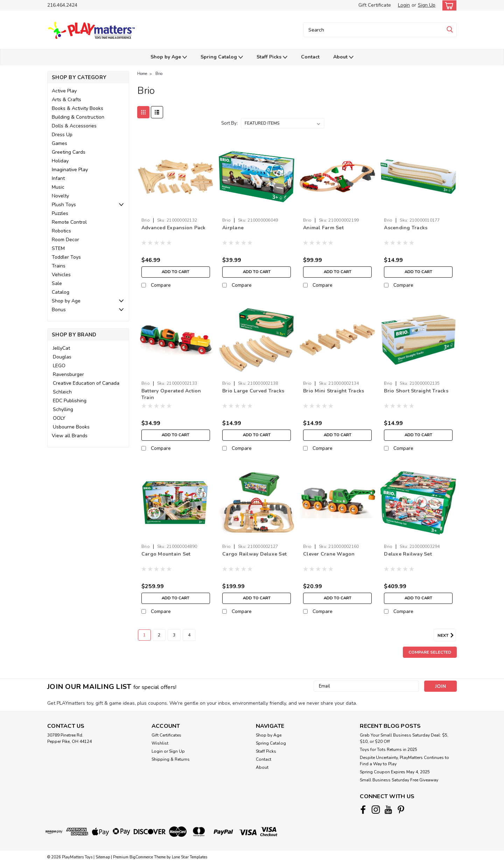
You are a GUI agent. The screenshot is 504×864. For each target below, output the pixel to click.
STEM (58, 248)
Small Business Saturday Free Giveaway (399, 780)
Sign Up (427, 5)
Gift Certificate (375, 5)
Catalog (61, 292)
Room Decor (65, 240)
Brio (159, 74)
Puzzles (60, 213)
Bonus (59, 310)
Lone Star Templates (190, 857)
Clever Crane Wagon (329, 554)
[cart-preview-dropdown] (448, 5)
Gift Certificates (166, 735)
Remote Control (69, 222)
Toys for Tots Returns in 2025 (388, 750)
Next (447, 635)
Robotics (61, 231)
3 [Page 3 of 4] (174, 635)
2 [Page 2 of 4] (159, 635)
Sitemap (103, 857)
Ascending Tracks (406, 228)
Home (142, 74)
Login (404, 5)
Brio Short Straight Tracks (416, 391)
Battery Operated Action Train (171, 394)
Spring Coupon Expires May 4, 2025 (395, 772)
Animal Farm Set (323, 228)
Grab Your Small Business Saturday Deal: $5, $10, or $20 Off (404, 738)
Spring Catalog (222, 57)
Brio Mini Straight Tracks (334, 391)
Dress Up (62, 135)
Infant (58, 178)
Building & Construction (78, 117)
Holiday (60, 161)
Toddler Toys (66, 257)
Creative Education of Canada (86, 383)
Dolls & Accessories (74, 126)
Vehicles (61, 275)
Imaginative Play (70, 170)
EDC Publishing (70, 401)
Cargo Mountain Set (166, 554)
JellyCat (61, 348)
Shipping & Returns (171, 759)
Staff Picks (272, 57)
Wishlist (160, 743)
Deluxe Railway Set (408, 554)
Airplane (233, 228)
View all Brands (70, 436)
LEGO (59, 366)
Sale (57, 283)
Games (59, 143)
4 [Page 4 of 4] (189, 635)
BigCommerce (141, 857)
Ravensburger (68, 374)
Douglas (62, 357)
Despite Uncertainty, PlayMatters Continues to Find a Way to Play (404, 761)
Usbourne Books (71, 427)
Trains (59, 266)
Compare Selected (430, 652)
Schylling (63, 409)
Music (58, 187)
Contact (310, 57)
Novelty (60, 196)
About (343, 57)
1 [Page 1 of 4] (144, 635)
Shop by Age (169, 57)
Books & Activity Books (78, 108)
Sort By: (229, 123)
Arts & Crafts (66, 100)
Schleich (62, 392)
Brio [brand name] (146, 220)
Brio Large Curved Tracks (253, 391)
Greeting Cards (69, 152)
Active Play (64, 91)
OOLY (59, 418)
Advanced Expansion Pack (174, 228)
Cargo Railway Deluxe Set (254, 554)
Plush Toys (64, 205)
